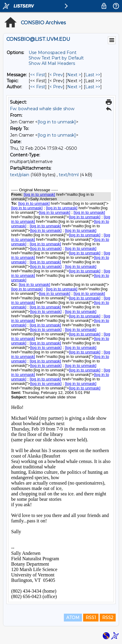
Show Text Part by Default (56, 58)
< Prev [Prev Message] (56, 75)
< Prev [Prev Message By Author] (56, 87)
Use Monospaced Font (53, 53)
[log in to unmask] (57, 122)
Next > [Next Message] (74, 75)
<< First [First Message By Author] (38, 87)
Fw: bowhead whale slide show (42, 109)
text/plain (20, 175)
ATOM (73, 618)
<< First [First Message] (38, 75)
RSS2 (108, 618)
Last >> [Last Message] (93, 75)
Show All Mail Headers (52, 63)
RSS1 (91, 618)
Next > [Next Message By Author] (74, 87)
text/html (69, 175)
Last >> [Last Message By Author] (93, 87)
